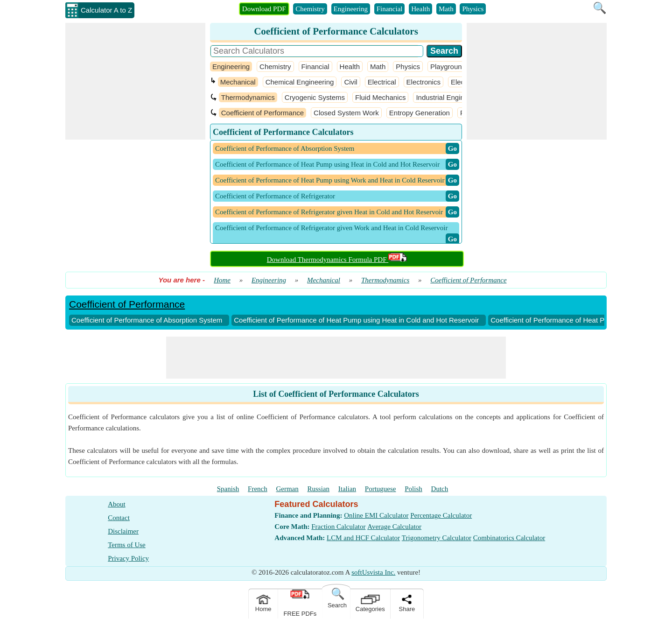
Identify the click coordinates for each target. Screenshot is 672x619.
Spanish (228, 489)
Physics (473, 9)
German (287, 489)
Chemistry (310, 9)
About (117, 504)
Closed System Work (346, 113)
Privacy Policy (128, 558)
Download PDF (264, 9)
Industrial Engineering (450, 97)
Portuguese (381, 489)
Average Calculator (394, 527)
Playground (448, 67)
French (258, 489)
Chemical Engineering (300, 82)
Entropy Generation (420, 113)
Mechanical (238, 82)
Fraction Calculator (338, 527)
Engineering (351, 9)
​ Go (452, 148)
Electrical (382, 82)
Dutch (440, 489)
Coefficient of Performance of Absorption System (147, 320)
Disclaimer (123, 531)
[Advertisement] (135, 81)
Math (446, 9)
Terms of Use (127, 545)
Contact (119, 518)
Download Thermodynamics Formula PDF (337, 260)
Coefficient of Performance (262, 113)
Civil (350, 82)
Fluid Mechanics (380, 97)
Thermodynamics (248, 97)
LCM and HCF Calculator (363, 538)
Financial (390, 9)
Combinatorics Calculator (509, 538)
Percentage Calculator (441, 515)
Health (420, 9)
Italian (347, 489)
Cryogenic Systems (315, 97)
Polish (413, 489)
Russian (319, 489)
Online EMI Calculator (376, 515)
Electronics (423, 82)
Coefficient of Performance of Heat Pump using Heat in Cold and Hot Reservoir (356, 320)
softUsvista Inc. (373, 572)
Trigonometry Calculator (437, 538)
